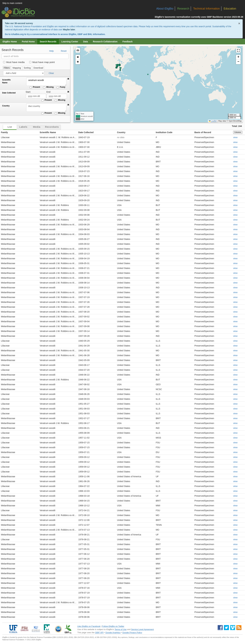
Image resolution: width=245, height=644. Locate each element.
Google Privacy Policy (132, 633)
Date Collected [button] (86, 132)
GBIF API (99, 633)
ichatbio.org (17, 34)
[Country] (46, 108)
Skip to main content (12, 3)
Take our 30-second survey (19, 23)
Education (230, 9)
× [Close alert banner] (239, 23)
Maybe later (69, 30)
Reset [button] (64, 51)
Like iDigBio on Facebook (89, 626)
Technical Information (206, 9)
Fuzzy (61, 87)
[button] (68, 79)
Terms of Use (121, 629)
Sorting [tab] (27, 68)
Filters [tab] (7, 68)
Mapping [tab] (17, 68)
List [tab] (10, 127)
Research (183, 9)
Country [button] (121, 132)
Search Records (48, 42)
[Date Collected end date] (57, 96)
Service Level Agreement (142, 629)
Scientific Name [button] (48, 132)
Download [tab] (38, 68)
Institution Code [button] (164, 132)
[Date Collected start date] (36, 96)
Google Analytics (113, 633)
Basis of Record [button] (203, 132)
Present (35, 87)
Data (85, 42)
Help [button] (51, 51)
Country (6, 106)
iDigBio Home (10, 42)
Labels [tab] (23, 127)
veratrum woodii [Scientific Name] (46, 82)
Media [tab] (37, 127)
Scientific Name (6, 81)
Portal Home (28, 42)
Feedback (128, 42)
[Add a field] (24, 73)
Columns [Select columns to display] (238, 132)
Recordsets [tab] (52, 127)
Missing (48, 87)
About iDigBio (165, 9)
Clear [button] (51, 73)
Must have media (14, 62)
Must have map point (42, 62)
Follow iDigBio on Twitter (113, 626)
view (235, 137)
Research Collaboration (105, 42)
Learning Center (70, 42)
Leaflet (213, 121)
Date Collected (9, 93)
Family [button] (4, 132)
